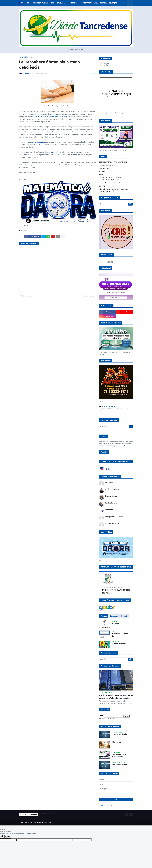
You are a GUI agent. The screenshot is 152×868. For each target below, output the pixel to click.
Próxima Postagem (89, 296)
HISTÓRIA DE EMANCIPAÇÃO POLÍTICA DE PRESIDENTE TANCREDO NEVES (112, 179)
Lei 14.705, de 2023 (38, 142)
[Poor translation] (8, 837)
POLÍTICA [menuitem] (103, 3)
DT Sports (115, 624)
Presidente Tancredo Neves (120, 635)
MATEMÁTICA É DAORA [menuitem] (90, 3)
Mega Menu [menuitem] (74, 3)
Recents (125, 616)
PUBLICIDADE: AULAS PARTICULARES (119, 755)
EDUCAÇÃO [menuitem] (113, 3)
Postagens (105, 64)
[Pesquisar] (116, 204)
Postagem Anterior (26, 296)
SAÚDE (101, 175)
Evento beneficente (119, 644)
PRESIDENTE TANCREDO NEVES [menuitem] (44, 3)
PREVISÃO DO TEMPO (106, 165)
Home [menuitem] (28, 3)
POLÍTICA (102, 172)
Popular (104, 616)
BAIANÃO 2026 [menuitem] (62, 3)
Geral (31, 57)
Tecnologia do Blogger (108, 407)
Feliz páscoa (116, 742)
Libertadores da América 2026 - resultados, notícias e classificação (114, 190)
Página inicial (24, 57)
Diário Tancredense (106, 805)
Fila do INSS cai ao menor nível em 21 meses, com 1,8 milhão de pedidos (116, 697)
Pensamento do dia (119, 734)
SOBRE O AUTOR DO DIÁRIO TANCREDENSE (113, 162)
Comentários (106, 66)
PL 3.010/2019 (56, 152)
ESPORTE (102, 186)
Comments (114, 616)
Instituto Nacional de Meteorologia (111, 183)
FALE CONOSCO (104, 168)
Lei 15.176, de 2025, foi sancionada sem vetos (51, 117)
